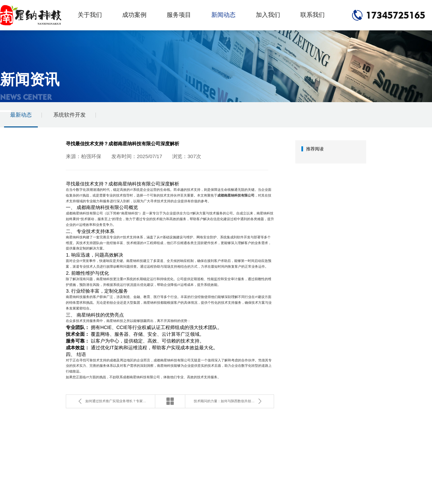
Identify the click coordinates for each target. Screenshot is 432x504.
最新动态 (21, 115)
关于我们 (90, 15)
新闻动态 (223, 15)
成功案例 (134, 15)
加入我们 (268, 15)
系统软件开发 (70, 115)
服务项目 (179, 15)
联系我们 (313, 15)
